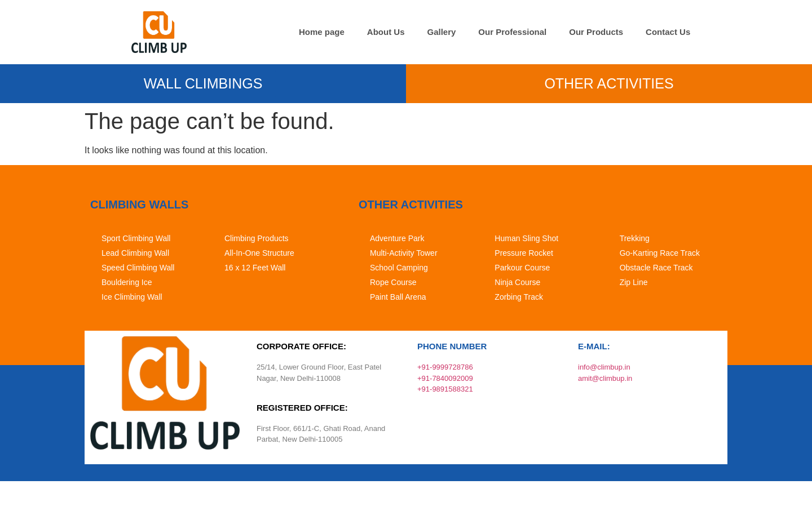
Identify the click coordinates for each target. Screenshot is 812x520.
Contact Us (668, 32)
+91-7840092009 (445, 378)
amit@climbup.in (605, 378)
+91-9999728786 (445, 367)
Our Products (596, 32)
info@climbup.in (604, 367)
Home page (322, 32)
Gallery (441, 32)
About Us (386, 32)
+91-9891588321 (445, 389)
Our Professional (512, 32)
